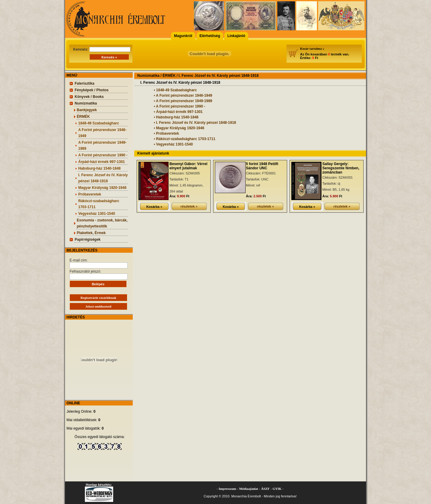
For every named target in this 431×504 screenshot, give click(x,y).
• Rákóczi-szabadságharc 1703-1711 (184, 139)
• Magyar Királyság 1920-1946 (179, 128)
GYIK (277, 489)
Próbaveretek (90, 194)
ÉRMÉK (83, 117)
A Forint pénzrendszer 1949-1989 (102, 146)
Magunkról (183, 36)
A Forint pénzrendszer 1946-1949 (102, 133)
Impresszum (228, 489)
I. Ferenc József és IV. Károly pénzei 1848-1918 (103, 178)
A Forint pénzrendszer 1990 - (103, 155)
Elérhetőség (210, 36)
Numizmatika (86, 103)
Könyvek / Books (89, 97)
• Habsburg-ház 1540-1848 (176, 117)
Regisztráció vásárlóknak (99, 298)
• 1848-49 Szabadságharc (175, 90)
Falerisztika (84, 83)
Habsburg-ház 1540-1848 (99, 168)
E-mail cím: (99, 263)
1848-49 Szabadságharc (99, 123)
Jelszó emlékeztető (98, 306)
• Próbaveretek (166, 133)
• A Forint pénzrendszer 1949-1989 (183, 101)
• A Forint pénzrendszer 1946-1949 (183, 95)
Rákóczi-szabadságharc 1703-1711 (99, 204)
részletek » (189, 206)
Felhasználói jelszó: (99, 274)
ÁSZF (265, 489)
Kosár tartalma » (312, 49)
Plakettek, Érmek (91, 233)
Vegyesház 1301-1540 (97, 214)
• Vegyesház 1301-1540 (173, 144)
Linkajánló (236, 36)
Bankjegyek (87, 110)
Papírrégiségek (88, 239)
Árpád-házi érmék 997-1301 (102, 162)
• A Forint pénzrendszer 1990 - (180, 106)
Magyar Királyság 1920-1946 (102, 188)
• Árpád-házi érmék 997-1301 (178, 112)
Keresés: (102, 49)
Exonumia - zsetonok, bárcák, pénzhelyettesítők (102, 223)
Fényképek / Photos (92, 90)
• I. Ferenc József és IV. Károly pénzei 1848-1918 (195, 123)
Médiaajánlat (249, 489)
